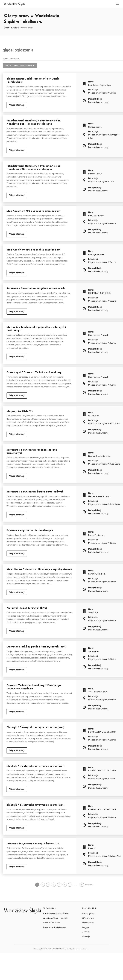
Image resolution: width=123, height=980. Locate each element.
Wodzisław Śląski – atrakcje (55, 918)
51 (82, 885)
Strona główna (89, 914)
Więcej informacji (17, 105)
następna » (89, 885)
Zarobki (86, 932)
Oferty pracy (88, 918)
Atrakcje (86, 936)
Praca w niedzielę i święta (55, 927)
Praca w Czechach (51, 923)
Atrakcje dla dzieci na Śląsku (56, 914)
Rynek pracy (88, 923)
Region (85, 927)
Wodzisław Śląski (11, 28)
